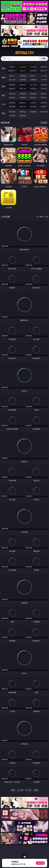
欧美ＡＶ (33, 76)
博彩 (3, 68)
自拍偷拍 (23, 76)
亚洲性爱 (12, 85)
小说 (3, 104)
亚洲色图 (23, 94)
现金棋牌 (33, 71)
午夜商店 (23, 112)
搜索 (44, 59)
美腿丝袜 (12, 98)
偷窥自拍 (12, 94)
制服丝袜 (12, 89)
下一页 (28, 790)
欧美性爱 (44, 85)
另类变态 (44, 89)
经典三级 (23, 89)
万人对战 (33, 67)
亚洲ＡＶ (12, 76)
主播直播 (33, 80)
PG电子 (12, 67)
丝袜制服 (23, 80)
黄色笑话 (33, 107)
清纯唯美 (23, 98)
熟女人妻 (12, 80)
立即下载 (40, 863)
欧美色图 (33, 94)
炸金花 (23, 71)
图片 (3, 95)
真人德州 (23, 67)
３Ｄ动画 (44, 76)
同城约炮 (12, 112)
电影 (3, 86)
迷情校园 (12, 107)
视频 (3, 77)
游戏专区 (44, 67)
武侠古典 (44, 103)
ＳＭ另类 (44, 80)
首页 (13, 790)
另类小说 (23, 107)
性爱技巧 (44, 107)
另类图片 (44, 98)
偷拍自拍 (23, 85)
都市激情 (12, 103)
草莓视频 (33, 112)
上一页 (21, 790)
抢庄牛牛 (44, 71)
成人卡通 (33, 85)
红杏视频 (12, 115)
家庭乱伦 (23, 103)
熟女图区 (33, 98)
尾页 (36, 790)
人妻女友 (33, 103)
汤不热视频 (44, 112)
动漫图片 (44, 94)
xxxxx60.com (24, 53)
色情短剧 (23, 115)
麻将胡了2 (12, 71)
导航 (3, 113)
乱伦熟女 (33, 89)
